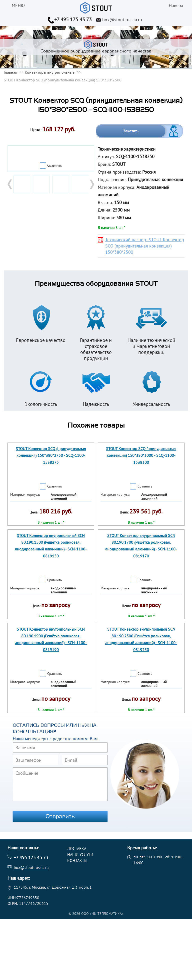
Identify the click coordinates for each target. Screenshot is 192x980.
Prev (10, 184)
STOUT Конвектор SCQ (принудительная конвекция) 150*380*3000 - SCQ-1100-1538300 (141, 455)
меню (18, 5)
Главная (10, 72)
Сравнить (55, 165)
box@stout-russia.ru (122, 20)
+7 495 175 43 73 (73, 19)
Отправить (60, 816)
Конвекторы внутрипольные (50, 72)
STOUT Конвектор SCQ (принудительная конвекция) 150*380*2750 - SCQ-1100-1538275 (51, 455)
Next (91, 184)
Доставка (77, 848)
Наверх (176, 5)
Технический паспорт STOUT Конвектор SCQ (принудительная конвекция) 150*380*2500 (145, 246)
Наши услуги (80, 854)
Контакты (77, 860)
